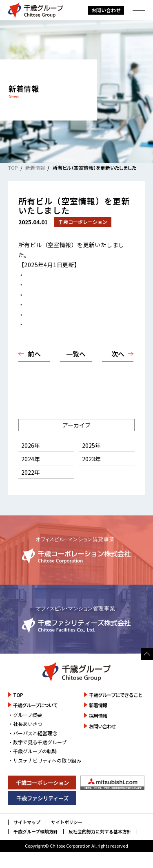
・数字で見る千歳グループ (37, 742)
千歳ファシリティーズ (42, 798)
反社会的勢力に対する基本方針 (100, 832)
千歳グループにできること (116, 695)
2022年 (31, 472)
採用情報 (98, 716)
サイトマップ (27, 822)
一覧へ (76, 354)
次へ (118, 354)
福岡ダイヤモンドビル (53, 315)
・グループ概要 (25, 715)
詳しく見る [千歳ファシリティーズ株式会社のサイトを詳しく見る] (76, 619)
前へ (34, 354)
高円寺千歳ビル (45, 275)
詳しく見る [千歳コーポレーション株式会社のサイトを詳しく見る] (76, 550)
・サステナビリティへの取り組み (45, 760)
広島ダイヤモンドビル (53, 305)
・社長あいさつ (25, 724)
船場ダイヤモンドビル (53, 285)
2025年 (91, 445)
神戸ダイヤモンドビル (53, 295)
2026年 (31, 445)
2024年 (31, 459)
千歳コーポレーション (42, 783)
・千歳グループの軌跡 (32, 751)
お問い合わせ (106, 10)
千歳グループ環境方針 (36, 832)
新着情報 (35, 168)
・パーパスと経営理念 (33, 733)
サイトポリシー (67, 822)
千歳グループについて (35, 705)
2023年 (91, 459)
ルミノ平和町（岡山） (53, 324)
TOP (13, 168)
